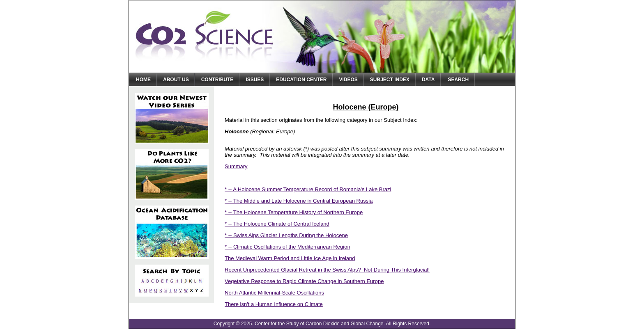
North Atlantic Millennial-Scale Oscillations (274, 293)
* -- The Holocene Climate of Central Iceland (277, 224)
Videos (348, 80)
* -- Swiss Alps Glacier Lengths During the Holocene (286, 235)
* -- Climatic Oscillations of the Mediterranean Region (287, 247)
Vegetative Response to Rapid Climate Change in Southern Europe (304, 281)
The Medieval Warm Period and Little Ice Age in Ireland (290, 258)
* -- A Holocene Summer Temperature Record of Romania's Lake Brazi (308, 189)
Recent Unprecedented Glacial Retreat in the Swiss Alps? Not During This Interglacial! (327, 270)
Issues (255, 80)
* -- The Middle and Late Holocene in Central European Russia (299, 201)
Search (458, 80)
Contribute (217, 80)
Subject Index (390, 80)
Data (428, 80)
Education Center (301, 80)
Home (143, 80)
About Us (176, 80)
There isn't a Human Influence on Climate (274, 304)
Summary (236, 166)
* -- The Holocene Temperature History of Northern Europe (294, 212)
